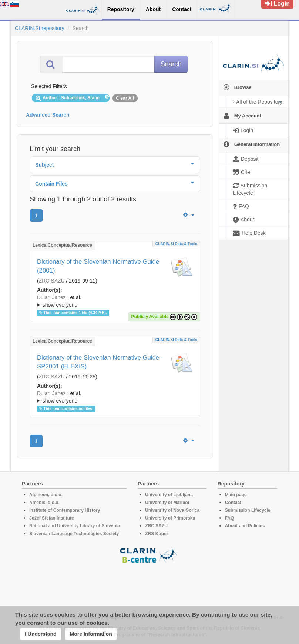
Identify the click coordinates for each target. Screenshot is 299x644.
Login (277, 4)
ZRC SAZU (52, 281)
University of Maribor (167, 503)
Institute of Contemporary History (65, 510)
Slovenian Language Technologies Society (74, 534)
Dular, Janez (51, 297)
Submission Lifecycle (248, 510)
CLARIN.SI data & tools (176, 244)
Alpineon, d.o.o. (46, 495)
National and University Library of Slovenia (75, 526)
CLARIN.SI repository (40, 28)
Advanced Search (48, 115)
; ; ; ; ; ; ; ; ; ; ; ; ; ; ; (115, 301)
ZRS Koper (157, 534)
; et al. (115, 301)
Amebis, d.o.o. (44, 503)
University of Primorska (170, 518)
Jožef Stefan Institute (52, 518)
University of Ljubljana (169, 495)
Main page (236, 495)
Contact (233, 503)
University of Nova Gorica (172, 510)
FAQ (230, 518)
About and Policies (245, 526)
